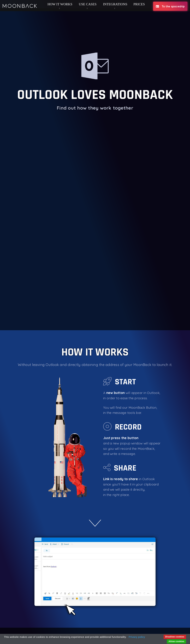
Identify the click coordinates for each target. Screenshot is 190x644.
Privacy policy (137, 637)
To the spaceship (170, 6)
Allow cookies (176, 641)
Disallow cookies (175, 637)
